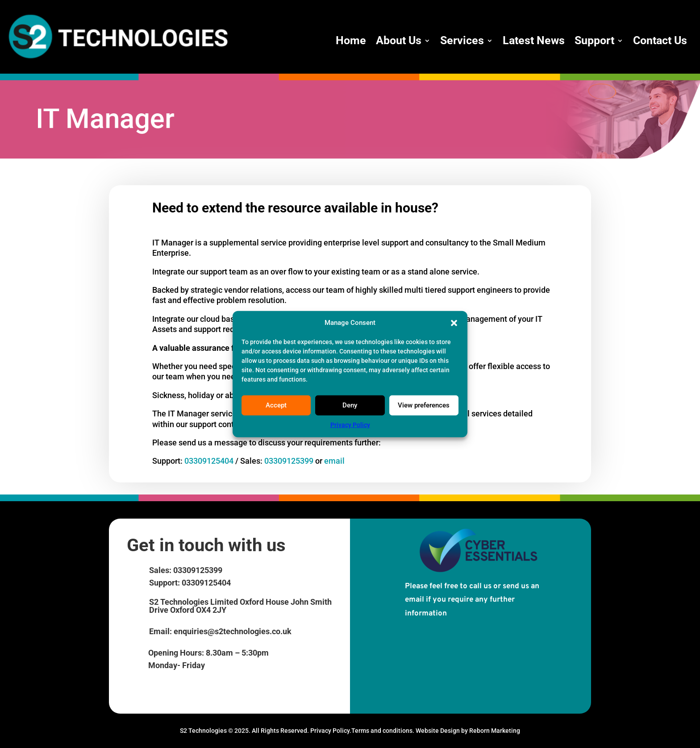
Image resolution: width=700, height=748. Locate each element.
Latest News (534, 40)
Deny (350, 405)
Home (351, 40)
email (334, 461)
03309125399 (289, 461)
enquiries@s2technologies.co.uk (233, 631)
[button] (454, 323)
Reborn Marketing (495, 731)
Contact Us (660, 40)
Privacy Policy (350, 425)
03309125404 (210, 461)
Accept (276, 405)
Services (462, 40)
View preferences (424, 405)
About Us (399, 40)
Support (594, 40)
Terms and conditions (382, 731)
